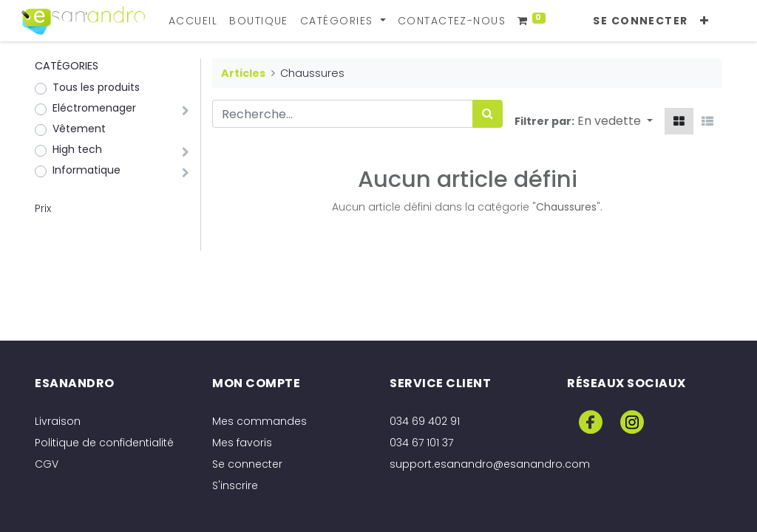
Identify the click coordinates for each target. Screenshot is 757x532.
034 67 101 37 (421, 443)
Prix (43, 208)
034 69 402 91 (425, 421)
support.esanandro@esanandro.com (490, 464)
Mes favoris (242, 443)
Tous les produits (96, 87)
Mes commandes (259, 421)
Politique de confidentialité (104, 443)
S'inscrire (235, 485)
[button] (706, 21)
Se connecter (643, 21)
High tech (77, 149)
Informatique (86, 170)
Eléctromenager (94, 108)
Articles (243, 73)
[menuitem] (194, 21)
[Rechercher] (488, 114)
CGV (47, 464)
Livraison (58, 421)
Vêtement (79, 129)
